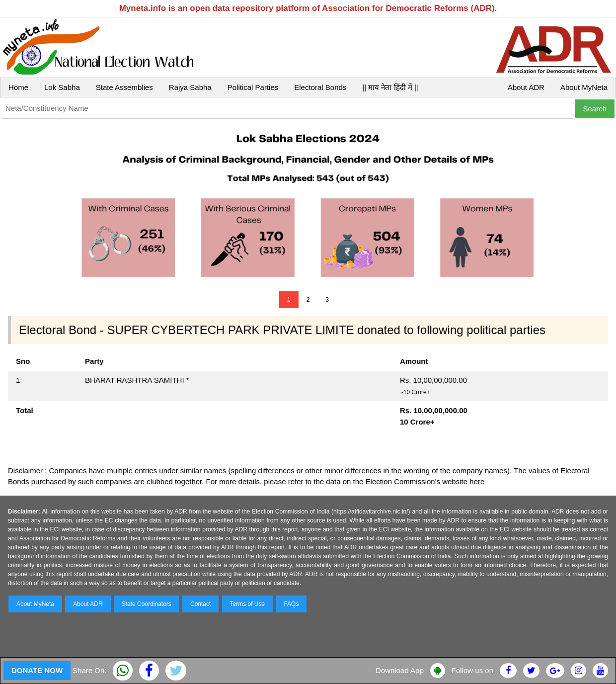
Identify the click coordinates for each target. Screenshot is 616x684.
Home (18, 87)
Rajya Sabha (190, 87)
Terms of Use (248, 604)
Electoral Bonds (320, 87)
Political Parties (253, 87)
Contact (200, 604)
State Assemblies (124, 87)
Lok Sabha (62, 87)
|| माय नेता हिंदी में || (390, 87)
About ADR (526, 87)
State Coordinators (147, 604)
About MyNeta (584, 87)
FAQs (291, 604)
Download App (400, 670)
